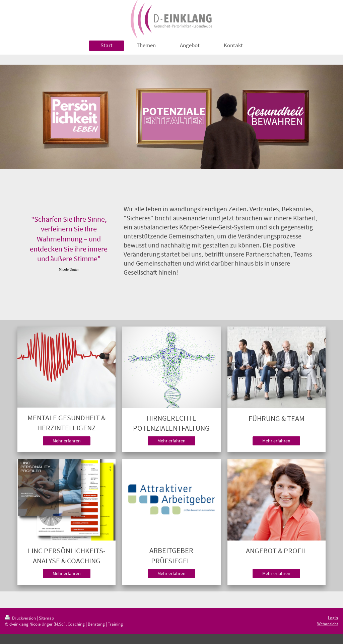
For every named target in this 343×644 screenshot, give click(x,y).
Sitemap (46, 618)
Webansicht (328, 624)
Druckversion (21, 618)
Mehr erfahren (67, 441)
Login (333, 618)
